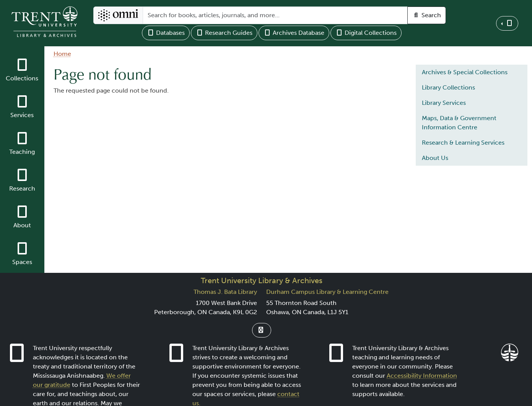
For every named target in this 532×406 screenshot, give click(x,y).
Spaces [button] (22, 262)
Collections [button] (22, 78)
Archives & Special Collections (465, 72)
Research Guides (224, 33)
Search (427, 15)
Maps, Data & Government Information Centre (459, 123)
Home (62, 54)
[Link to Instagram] (262, 330)
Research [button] (22, 188)
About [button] (22, 225)
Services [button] (22, 115)
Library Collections (448, 87)
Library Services (444, 103)
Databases (166, 33)
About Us (435, 158)
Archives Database (294, 33)
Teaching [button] (22, 152)
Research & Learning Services (463, 143)
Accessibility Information (422, 376)
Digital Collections (366, 33)
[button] (507, 23)
